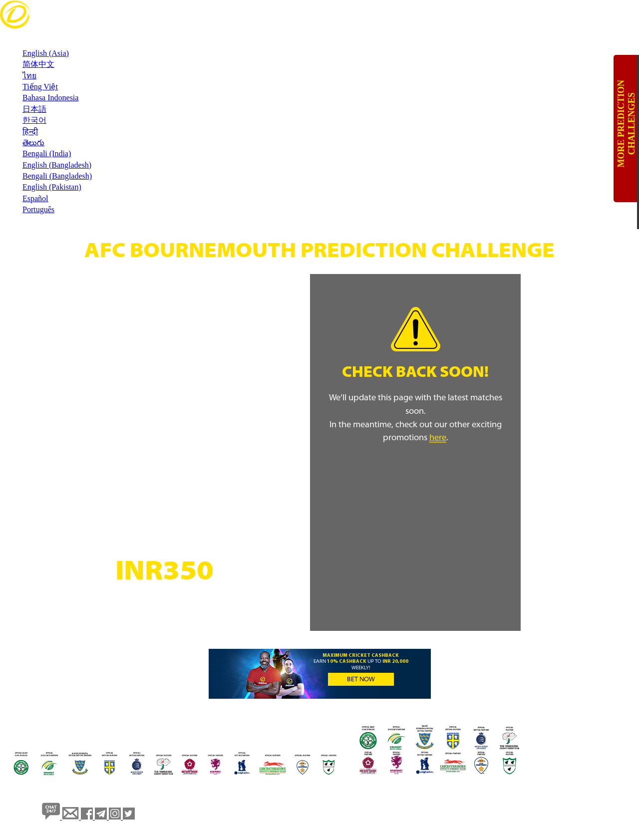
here (438, 438)
